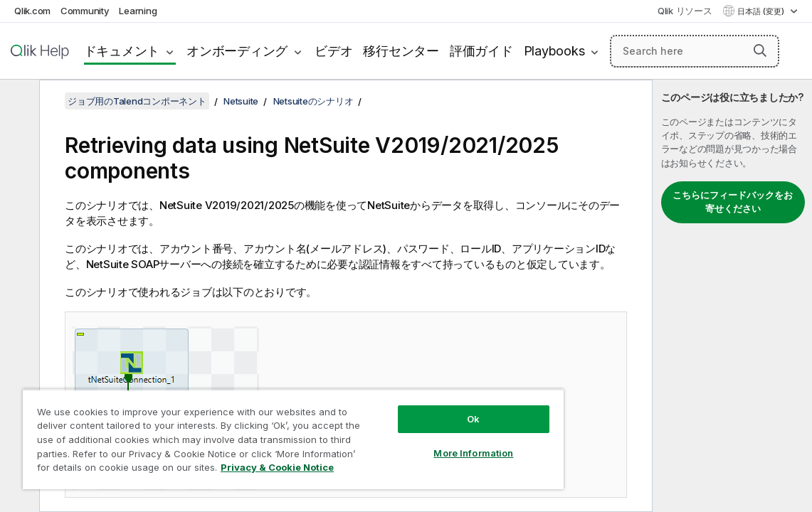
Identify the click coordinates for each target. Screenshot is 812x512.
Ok (414, 408)
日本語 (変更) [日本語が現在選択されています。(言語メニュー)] (762, 11)
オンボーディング (237, 51)
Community (85, 11)
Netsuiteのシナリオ (313, 101)
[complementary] (732, 296)
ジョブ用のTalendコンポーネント (137, 101)
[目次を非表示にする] (18, 102)
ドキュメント (122, 51)
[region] (258, 434)
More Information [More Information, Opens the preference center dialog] (414, 442)
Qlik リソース (685, 11)
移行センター (401, 51)
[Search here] (695, 51)
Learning (138, 11)
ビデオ (333, 51)
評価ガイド (481, 51)
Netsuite (241, 101)
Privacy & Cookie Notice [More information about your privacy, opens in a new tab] (215, 470)
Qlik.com (32, 11)
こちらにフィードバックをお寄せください (733, 202)
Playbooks (554, 51)
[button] (760, 50)
